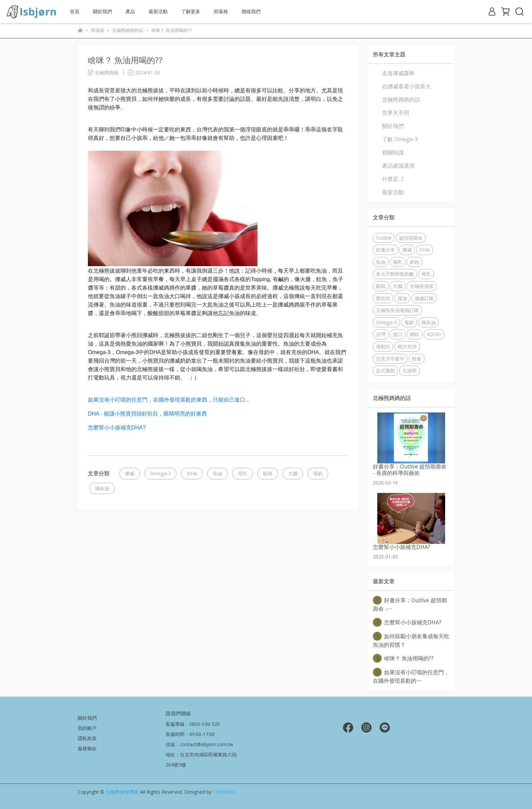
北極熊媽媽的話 (401, 99)
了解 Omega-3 (400, 139)
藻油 (402, 298)
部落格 (221, 11)
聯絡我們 (251, 11)
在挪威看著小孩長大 (406, 86)
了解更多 (191, 11)
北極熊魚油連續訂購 (397, 310)
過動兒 (383, 346)
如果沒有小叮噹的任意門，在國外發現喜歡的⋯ (411, 676)
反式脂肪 (385, 371)
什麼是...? (393, 179)
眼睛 (268, 473)
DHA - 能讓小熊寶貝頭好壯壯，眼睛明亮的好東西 (147, 414)
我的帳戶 (87, 728)
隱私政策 (87, 738)
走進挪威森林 (398, 73)
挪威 (130, 473)
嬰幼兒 (383, 298)
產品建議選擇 (398, 166)
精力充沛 (407, 346)
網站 (415, 334)
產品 (130, 11)
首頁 (75, 11)
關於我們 (102, 11)
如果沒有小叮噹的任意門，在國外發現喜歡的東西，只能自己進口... (169, 400)
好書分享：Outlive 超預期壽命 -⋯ (410, 604)
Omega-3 (160, 473)
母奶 (318, 473)
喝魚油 (102, 488)
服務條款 (87, 748)
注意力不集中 (390, 359)
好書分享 (385, 250)
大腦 (293, 473)
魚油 (217, 473)
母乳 (243, 473)
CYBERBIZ (224, 792)
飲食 (417, 359)
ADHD (434, 334)
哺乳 (398, 262)
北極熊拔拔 (422, 286)
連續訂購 (424, 298)
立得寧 (410, 371)
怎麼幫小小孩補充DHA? (117, 428)
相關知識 (393, 152)
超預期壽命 (411, 238)
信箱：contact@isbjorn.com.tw (199, 744)
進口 (398, 334)
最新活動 (158, 11)
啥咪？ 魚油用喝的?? (403, 658)
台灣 (381, 334)
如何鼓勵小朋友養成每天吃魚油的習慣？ (411, 640)
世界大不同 (396, 113)
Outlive (384, 238)
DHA (192, 473)
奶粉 (415, 262)
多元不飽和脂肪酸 (395, 274)
